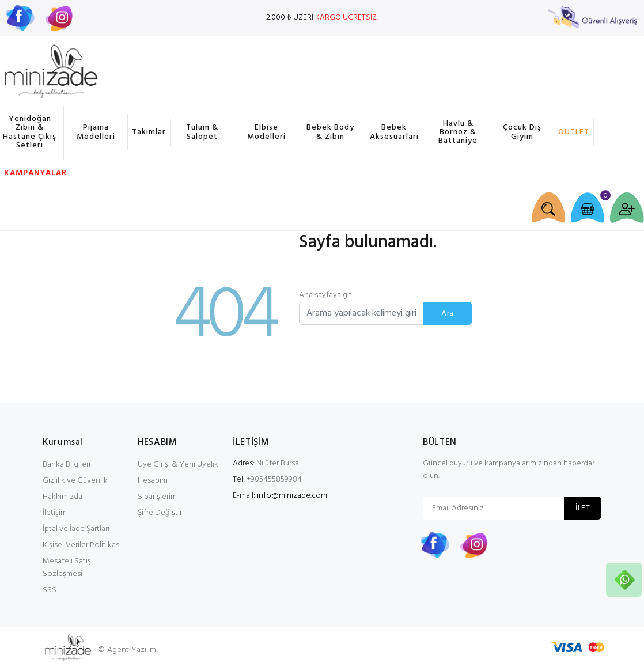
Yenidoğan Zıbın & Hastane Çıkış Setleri (30, 132)
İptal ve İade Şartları (76, 529)
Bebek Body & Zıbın (330, 132)
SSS (50, 590)
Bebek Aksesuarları (394, 132)
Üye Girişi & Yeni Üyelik (178, 465)
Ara (447, 314)
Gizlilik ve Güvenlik (75, 481)
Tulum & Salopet (202, 132)
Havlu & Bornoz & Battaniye (458, 132)
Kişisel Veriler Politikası (82, 545)
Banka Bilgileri (67, 465)
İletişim (55, 513)
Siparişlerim (157, 497)
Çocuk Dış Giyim (522, 132)
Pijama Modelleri (96, 132)
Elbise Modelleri (266, 132)
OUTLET (574, 132)
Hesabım (153, 481)
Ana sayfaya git (325, 295)
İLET (583, 508)
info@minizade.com (292, 496)
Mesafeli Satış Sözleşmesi (67, 568)
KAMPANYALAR (34, 173)
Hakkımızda (62, 497)
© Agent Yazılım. (128, 650)
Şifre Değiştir (160, 513)
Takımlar (149, 132)
